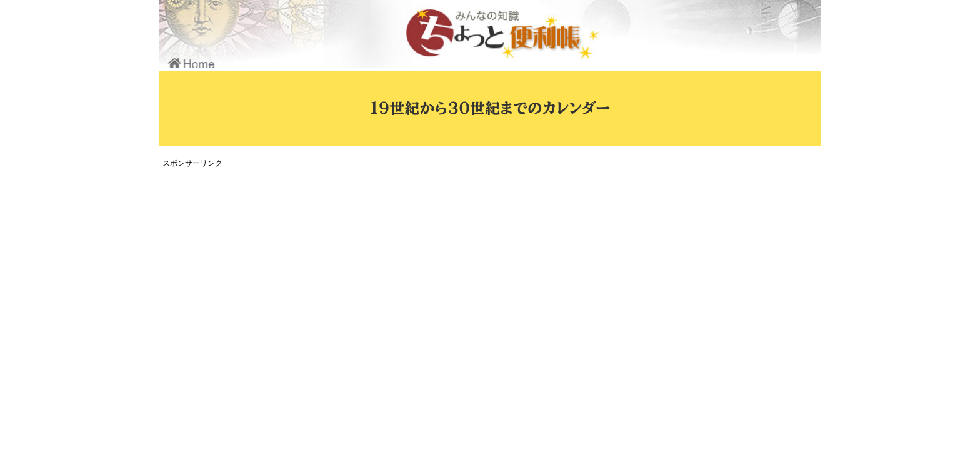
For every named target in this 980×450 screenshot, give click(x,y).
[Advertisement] (393, 259)
